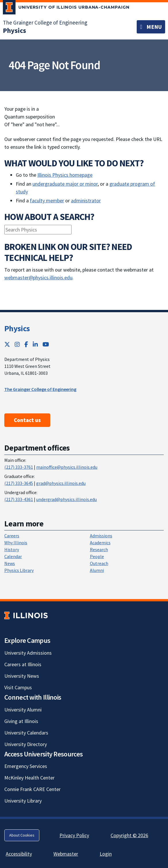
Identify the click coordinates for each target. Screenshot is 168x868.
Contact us (27, 420)
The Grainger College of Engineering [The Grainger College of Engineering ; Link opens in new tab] (40, 389)
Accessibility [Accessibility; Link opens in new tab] (19, 854)
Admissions (101, 536)
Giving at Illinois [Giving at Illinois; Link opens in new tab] (21, 721)
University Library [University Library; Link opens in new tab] (23, 801)
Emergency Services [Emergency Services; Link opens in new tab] (26, 766)
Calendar (13, 556)
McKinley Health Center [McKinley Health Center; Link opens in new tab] (29, 778)
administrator (86, 200)
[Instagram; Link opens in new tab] (17, 344)
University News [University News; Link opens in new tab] (22, 676)
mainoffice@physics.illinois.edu (67, 467)
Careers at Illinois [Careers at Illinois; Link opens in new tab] (23, 664)
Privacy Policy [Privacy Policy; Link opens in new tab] (74, 835)
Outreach (99, 563)
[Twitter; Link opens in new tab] (7, 344)
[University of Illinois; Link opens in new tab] (26, 615)
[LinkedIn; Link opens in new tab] (35, 344)
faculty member (47, 200)
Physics (17, 328)
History (12, 549)
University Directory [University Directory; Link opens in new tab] (26, 744)
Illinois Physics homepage (65, 175)
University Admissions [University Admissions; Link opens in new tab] (28, 653)
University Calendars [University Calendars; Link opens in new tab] (26, 733)
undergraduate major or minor (65, 184)
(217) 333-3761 (19, 467)
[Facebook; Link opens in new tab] (26, 344)
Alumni (97, 570)
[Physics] (15, 30)
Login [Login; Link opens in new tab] (106, 854)
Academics (100, 543)
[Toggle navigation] (151, 27)
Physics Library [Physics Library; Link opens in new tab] (19, 570)
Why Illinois (16, 543)
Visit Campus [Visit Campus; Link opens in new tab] (18, 687)
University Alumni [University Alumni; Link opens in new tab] (23, 710)
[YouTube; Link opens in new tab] (46, 344)
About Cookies (22, 835)
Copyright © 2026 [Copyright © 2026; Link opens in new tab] (129, 835)
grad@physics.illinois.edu (61, 483)
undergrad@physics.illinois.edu (66, 499)
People (97, 556)
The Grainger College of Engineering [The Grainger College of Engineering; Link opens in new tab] (45, 22)
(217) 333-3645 (19, 483)
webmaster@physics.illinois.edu (38, 277)
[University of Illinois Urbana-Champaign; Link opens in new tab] (66, 8)
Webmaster (66, 854)
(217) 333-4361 (19, 499)
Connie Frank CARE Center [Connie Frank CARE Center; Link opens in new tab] (32, 789)
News (10, 563)
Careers (12, 536)
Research (99, 549)
